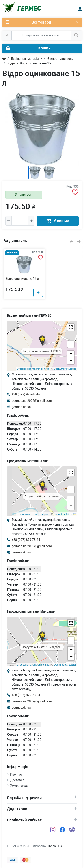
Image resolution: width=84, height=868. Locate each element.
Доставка (17, 780)
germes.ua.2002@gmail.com (32, 401)
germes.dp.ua (21, 407)
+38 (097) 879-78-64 (26, 540)
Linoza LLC (54, 846)
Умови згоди (19, 786)
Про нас (16, 775)
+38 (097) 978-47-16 (26, 394)
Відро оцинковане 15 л (22, 279)
